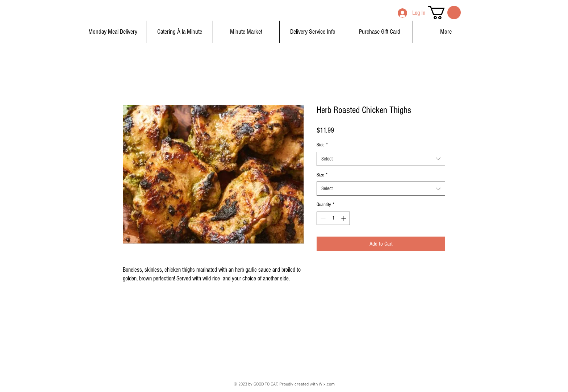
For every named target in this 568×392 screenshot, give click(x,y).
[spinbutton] (333, 218)
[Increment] (344, 218)
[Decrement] (322, 218)
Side (322, 145)
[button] (444, 12)
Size (322, 175)
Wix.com (327, 384)
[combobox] (381, 159)
